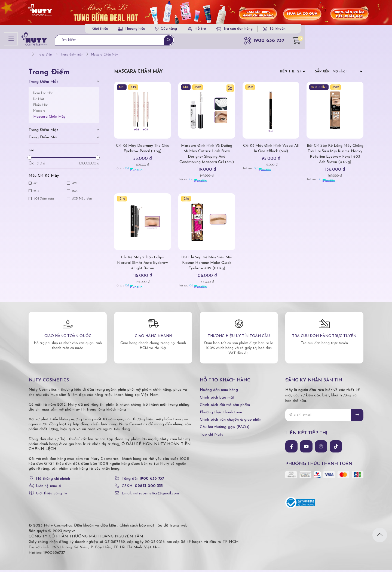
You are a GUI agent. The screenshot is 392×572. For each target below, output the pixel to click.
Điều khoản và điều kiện (95, 527)
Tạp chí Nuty (212, 436)
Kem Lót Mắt (43, 95)
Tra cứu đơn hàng (297, 30)
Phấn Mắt (41, 107)
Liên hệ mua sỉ (49, 488)
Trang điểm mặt (43, 132)
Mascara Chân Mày (49, 118)
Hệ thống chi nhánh (53, 480)
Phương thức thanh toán (221, 414)
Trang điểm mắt (43, 83)
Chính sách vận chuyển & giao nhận (231, 421)
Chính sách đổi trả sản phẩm (225, 407)
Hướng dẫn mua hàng (219, 392)
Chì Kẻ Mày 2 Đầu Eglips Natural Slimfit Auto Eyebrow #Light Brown (143, 264)
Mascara (39, 113)
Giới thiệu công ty (51, 495)
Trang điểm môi (43, 139)
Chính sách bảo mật (217, 399)
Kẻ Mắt (39, 101)
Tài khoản (340, 30)
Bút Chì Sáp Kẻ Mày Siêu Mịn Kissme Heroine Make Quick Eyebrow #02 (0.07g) (207, 264)
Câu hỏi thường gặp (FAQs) (225, 429)
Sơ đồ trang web (173, 527)
